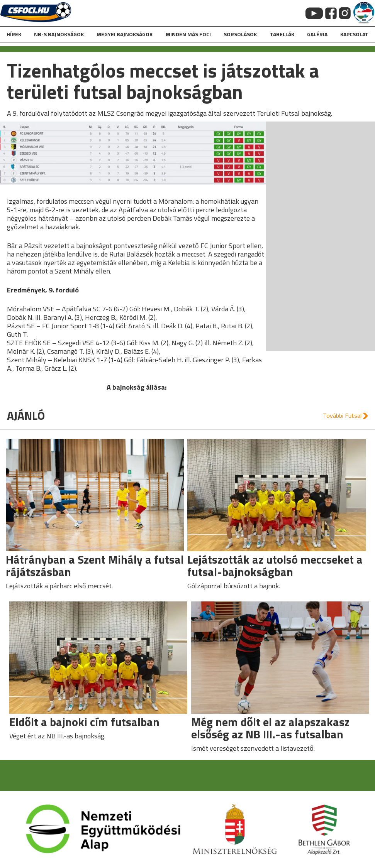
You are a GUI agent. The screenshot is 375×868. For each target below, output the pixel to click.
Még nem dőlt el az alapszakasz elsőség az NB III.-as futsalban (270, 728)
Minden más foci (188, 34)
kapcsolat (354, 34)
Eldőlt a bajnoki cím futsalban (84, 722)
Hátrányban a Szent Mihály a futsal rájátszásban (95, 566)
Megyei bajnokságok (125, 34)
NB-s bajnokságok (59, 34)
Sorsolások (240, 34)
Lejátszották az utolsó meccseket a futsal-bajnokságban (275, 566)
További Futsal (342, 415)
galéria (317, 34)
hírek (14, 34)
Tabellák (282, 34)
